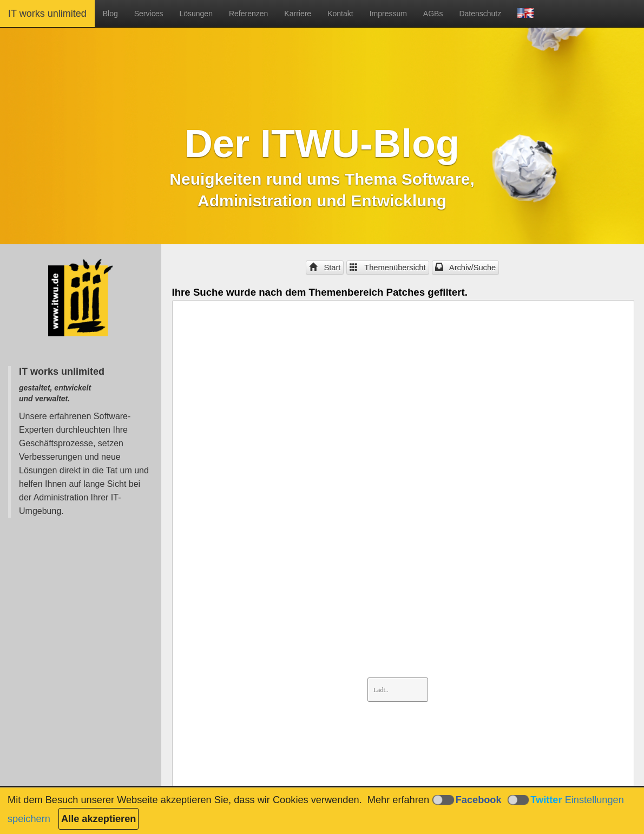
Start (325, 268)
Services (149, 14)
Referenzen (248, 14)
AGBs (433, 14)
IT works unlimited (47, 14)
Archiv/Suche (466, 268)
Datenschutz (480, 14)
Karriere (298, 14)
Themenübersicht (387, 268)
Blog (110, 14)
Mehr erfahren (398, 800)
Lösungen (196, 14)
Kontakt (340, 14)
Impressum (388, 14)
